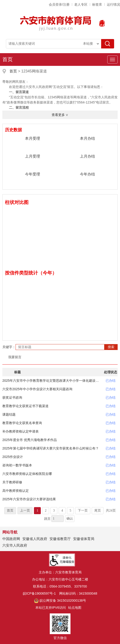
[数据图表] (60, 236)
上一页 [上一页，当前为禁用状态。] (25, 511)
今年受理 (33, 174)
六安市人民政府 (15, 545)
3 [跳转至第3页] (54, 511)
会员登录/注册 (59, 4)
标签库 (97, 4)
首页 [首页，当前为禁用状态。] (10, 511)
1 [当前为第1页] (37, 511)
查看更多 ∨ (60, 115)
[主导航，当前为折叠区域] (112, 60)
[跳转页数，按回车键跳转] (58, 519)
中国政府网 (11, 539)
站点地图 (75, 608)
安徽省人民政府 (35, 539)
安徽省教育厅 (60, 539)
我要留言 (15, 357)
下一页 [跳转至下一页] (83, 511)
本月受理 (33, 138)
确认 (70, 519)
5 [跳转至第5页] (70, 511)
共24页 (111, 511)
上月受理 (33, 156)
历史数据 (13, 130)
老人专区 (81, 4)
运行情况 (113, 4)
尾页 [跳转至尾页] (98, 511)
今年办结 (87, 174)
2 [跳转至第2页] (46, 511)
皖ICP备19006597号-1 (39, 593)
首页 (8, 59)
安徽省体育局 (84, 539)
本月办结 (87, 138)
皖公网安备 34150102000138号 (60, 600)
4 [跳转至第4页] (62, 511)
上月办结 (87, 156)
